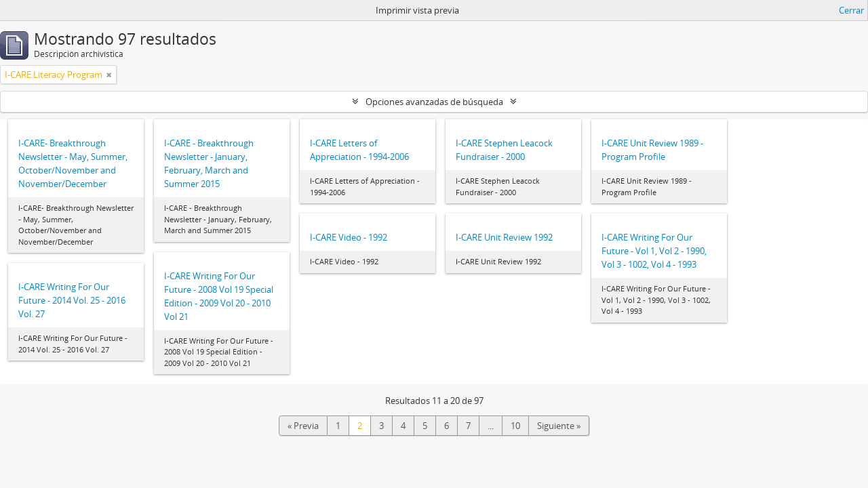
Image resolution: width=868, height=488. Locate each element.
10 (515, 426)
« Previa (303, 426)
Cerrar (851, 10)
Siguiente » (559, 426)
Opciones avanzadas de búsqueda (434, 102)
